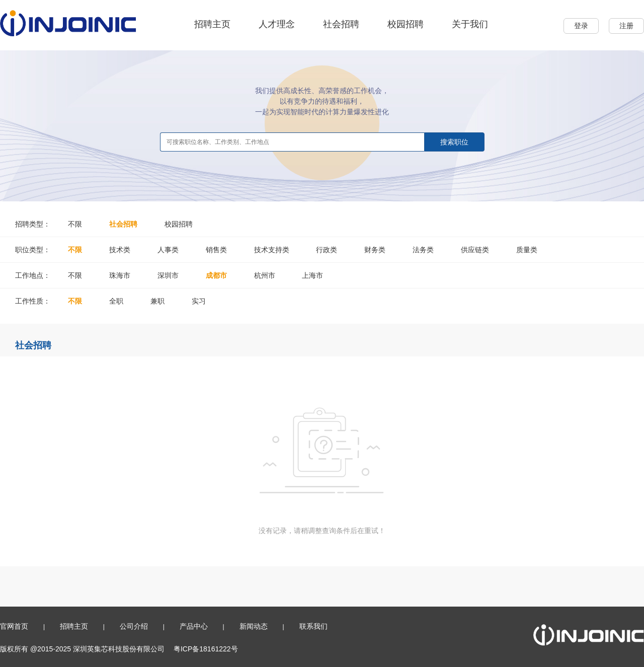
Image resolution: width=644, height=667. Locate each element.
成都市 (216, 275)
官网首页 (14, 626)
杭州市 (265, 275)
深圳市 (168, 275)
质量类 (527, 250)
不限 (75, 224)
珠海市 (120, 275)
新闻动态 (254, 626)
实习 (199, 301)
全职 (116, 301)
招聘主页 (212, 24)
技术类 (120, 250)
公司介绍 (134, 626)
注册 (626, 26)
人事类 (168, 250)
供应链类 (475, 250)
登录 (581, 26)
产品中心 (194, 626)
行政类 (327, 250)
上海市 (312, 275)
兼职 (157, 301)
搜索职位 (454, 142)
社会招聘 (341, 24)
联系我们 (313, 626)
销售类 (216, 250)
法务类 (423, 250)
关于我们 (470, 24)
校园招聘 (406, 24)
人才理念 (277, 24)
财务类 (375, 250)
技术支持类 (272, 250)
